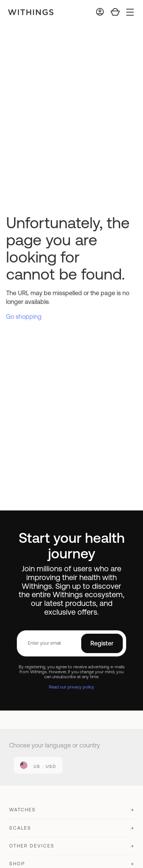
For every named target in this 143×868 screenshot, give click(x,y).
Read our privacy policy (71, 687)
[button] (71, 813)
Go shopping (24, 316)
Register (102, 643)
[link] (38, 765)
